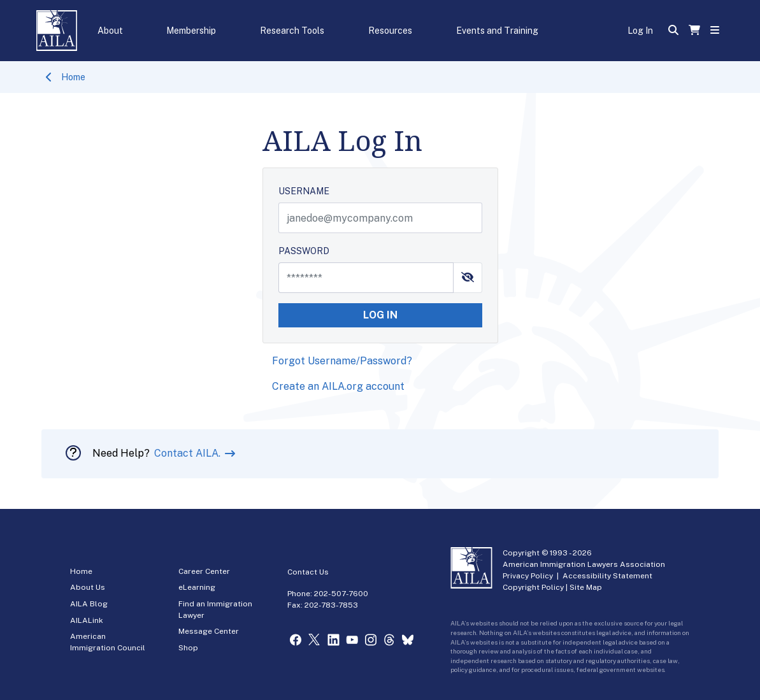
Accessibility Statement (607, 576)
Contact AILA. (189, 453)
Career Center (204, 571)
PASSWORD (304, 251)
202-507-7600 (341, 594)
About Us (88, 587)
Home (73, 77)
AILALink (87, 620)
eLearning (197, 587)
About (110, 31)
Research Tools (292, 31)
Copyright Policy (533, 587)
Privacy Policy (528, 576)
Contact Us (308, 572)
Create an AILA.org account (338, 386)
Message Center (209, 631)
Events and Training (497, 31)
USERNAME (304, 191)
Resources (390, 31)
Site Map (586, 587)
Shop (188, 648)
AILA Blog (89, 604)
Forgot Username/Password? (342, 361)
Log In (640, 31)
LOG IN (380, 315)
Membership (191, 31)
